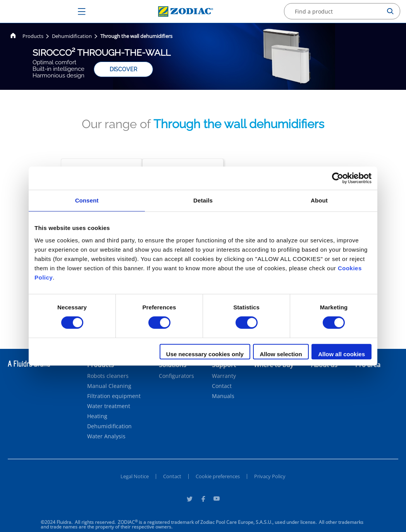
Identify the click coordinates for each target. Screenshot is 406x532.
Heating (97, 416)
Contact (222, 386)
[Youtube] (217, 500)
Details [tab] (203, 200)
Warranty (224, 376)
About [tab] (319, 200)
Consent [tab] (87, 200)
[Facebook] (203, 500)
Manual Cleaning (109, 386)
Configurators (176, 376)
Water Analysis (106, 436)
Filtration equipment (114, 396)
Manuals (223, 396)
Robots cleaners (108, 376)
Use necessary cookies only (205, 354)
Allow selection (281, 354)
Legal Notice (135, 476)
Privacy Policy (270, 476)
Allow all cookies (341, 354)
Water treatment (109, 406)
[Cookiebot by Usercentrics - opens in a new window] (338, 178)
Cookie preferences (218, 476)
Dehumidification (109, 426)
